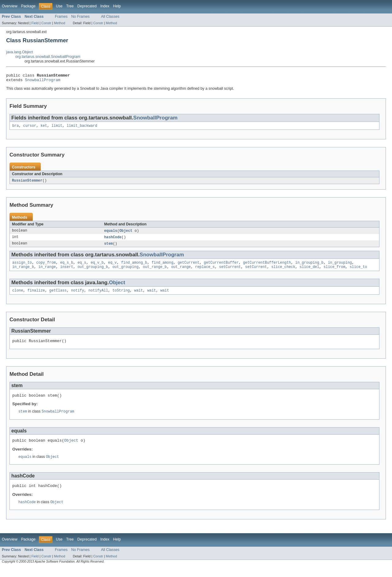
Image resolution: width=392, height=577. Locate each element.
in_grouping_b (309, 267)
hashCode (113, 240)
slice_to (358, 272)
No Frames (81, 17)
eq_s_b (67, 267)
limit (57, 128)
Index (105, 6)
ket (44, 128)
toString (121, 296)
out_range (181, 272)
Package (28, 6)
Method (59, 23)
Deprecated (87, 6)
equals (111, 234)
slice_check (283, 272)
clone (18, 296)
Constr (46, 23)
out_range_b (155, 272)
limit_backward (82, 128)
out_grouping (125, 272)
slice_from (334, 272)
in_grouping (340, 267)
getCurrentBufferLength (267, 267)
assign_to (22, 267)
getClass (58, 296)
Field (35, 23)
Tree (70, 6)
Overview (10, 6)
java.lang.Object (19, 52)
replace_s (205, 272)
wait (138, 296)
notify (78, 296)
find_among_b (134, 267)
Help (117, 6)
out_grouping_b (93, 272)
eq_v (112, 267)
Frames (61, 17)
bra (15, 128)
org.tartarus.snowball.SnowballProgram (48, 57)
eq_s (82, 267)
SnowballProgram (43, 81)
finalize (36, 296)
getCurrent (188, 267)
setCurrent (230, 272)
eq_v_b (97, 267)
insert (67, 272)
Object (126, 234)
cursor (30, 128)
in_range (47, 272)
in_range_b (23, 272)
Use (59, 6)
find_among (162, 267)
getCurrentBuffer (221, 267)
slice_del (309, 272)
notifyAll (98, 296)
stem (108, 247)
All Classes (110, 17)
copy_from (46, 267)
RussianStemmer (27, 183)
